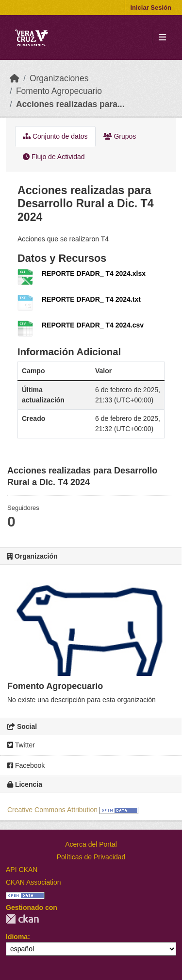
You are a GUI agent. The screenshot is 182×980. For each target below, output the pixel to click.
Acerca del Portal (91, 844)
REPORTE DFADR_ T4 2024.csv (93, 325)
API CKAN (22, 870)
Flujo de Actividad (54, 157)
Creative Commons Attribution (52, 810)
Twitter (21, 745)
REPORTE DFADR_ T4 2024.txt (91, 299)
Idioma (17, 937)
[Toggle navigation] (162, 38)
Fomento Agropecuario (59, 91)
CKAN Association (33, 882)
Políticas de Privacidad (91, 857)
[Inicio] (15, 78)
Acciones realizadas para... (70, 104)
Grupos (120, 136)
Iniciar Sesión (151, 8)
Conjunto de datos (55, 136)
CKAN (22, 919)
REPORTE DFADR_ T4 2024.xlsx (94, 273)
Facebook (26, 765)
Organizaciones (59, 78)
